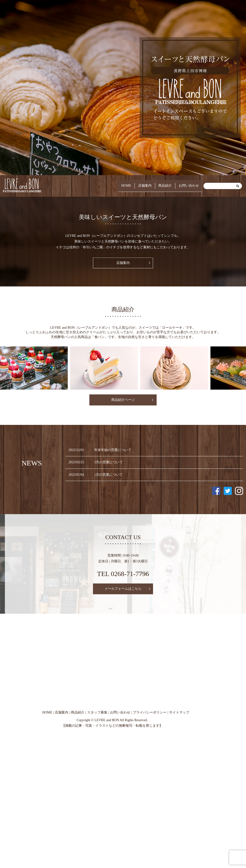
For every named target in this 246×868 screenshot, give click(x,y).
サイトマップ (179, 712)
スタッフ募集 (97, 712)
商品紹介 (160, 186)
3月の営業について (108, 462)
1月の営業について (108, 475)
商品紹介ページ (123, 400)
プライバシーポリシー (150, 712)
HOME (115, 186)
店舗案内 (137, 186)
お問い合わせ (187, 186)
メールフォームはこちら (123, 589)
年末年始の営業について (113, 450)
